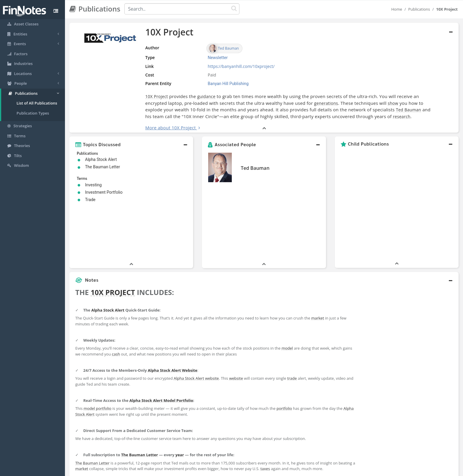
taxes (265, 411)
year (180, 397)
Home (397, 9)
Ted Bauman (409, 110)
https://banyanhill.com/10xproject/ (241, 66)
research (402, 116)
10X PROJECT (113, 235)
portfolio (284, 351)
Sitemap (211, 470)
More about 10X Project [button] (171, 128)
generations (326, 103)
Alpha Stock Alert (108, 252)
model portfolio (97, 351)
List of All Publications (37, 103)
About (192, 470)
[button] (131, 144)
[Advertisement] (409, 317)
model (287, 291)
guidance (206, 96)
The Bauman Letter (140, 397)
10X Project (157, 96)
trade (292, 321)
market (318, 260)
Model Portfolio (178, 343)
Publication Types (33, 113)
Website (190, 313)
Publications (419, 9)
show (393, 103)
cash (116, 296)
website (212, 321)
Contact (277, 470)
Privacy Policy (235, 470)
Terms (259, 470)
